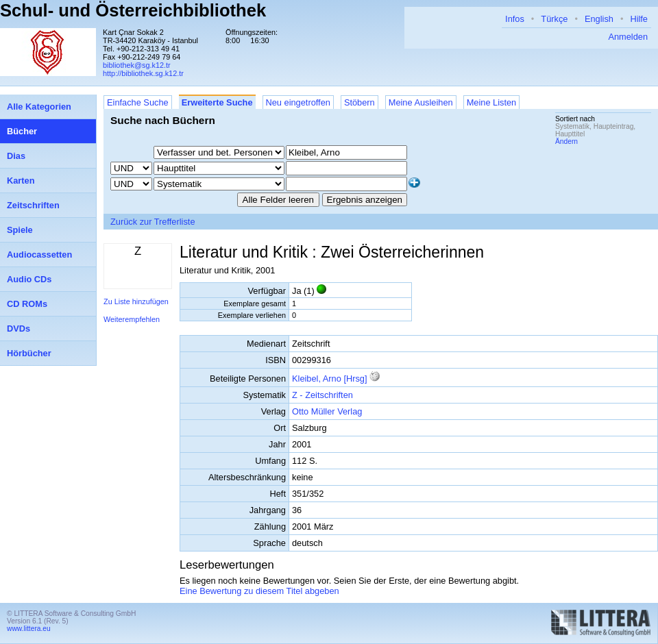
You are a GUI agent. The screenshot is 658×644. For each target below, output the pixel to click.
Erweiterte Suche (217, 102)
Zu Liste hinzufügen (136, 301)
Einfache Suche (138, 102)
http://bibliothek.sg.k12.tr (143, 73)
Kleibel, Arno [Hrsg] (330, 379)
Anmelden (628, 37)
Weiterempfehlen (132, 319)
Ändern (566, 141)
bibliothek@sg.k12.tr (137, 65)
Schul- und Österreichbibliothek (133, 10)
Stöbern (360, 102)
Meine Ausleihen (421, 102)
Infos (515, 19)
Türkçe (554, 19)
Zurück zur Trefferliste (153, 222)
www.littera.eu (29, 629)
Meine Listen (492, 102)
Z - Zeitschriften (322, 395)
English (599, 19)
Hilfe (639, 19)
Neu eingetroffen (298, 102)
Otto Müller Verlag (327, 411)
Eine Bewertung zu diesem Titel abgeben (259, 591)
